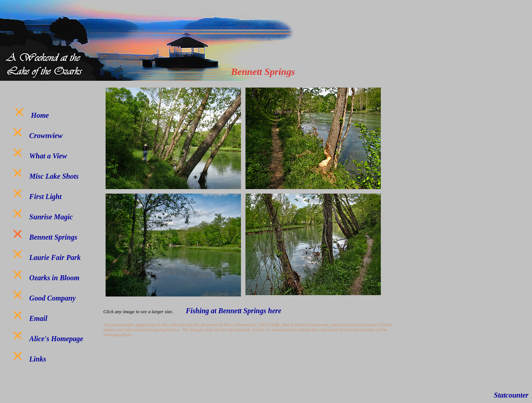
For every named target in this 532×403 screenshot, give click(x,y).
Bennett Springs (53, 237)
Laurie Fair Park (55, 257)
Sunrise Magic (51, 217)
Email (38, 318)
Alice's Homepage (56, 339)
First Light (46, 197)
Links (38, 359)
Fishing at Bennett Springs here (235, 311)
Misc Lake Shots (54, 176)
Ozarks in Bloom (54, 278)
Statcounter (511, 395)
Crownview (46, 136)
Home (40, 115)
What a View (48, 156)
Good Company (53, 298)
